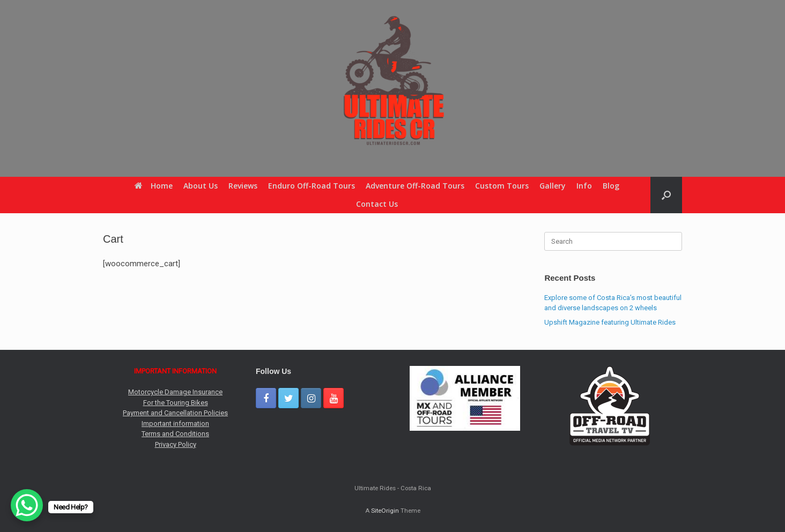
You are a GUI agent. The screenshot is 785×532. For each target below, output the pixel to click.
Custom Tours (502, 186)
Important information (175, 424)
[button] (666, 195)
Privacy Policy (176, 444)
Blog (611, 186)
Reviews (243, 186)
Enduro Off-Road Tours (312, 186)
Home (154, 186)
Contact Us (377, 204)
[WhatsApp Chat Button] (27, 505)
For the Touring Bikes (176, 403)
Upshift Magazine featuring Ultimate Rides (610, 322)
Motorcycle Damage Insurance (175, 392)
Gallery (553, 186)
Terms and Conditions (175, 434)
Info (584, 186)
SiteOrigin (385, 511)
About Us (201, 186)
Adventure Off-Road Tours (415, 186)
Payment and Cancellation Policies (175, 413)
